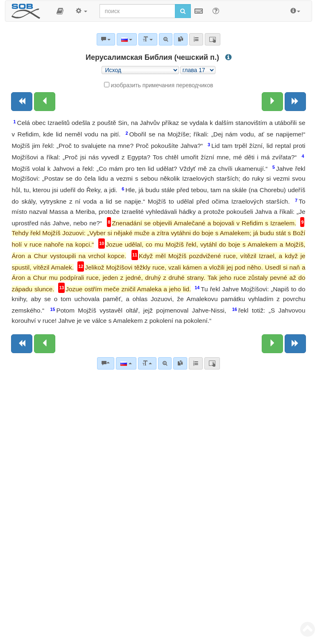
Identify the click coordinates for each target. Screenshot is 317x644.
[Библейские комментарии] (106, 363)
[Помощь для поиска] (216, 11)
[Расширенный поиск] (165, 363)
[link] (180, 363)
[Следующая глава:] (272, 102)
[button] (60, 11)
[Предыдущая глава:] (45, 102)
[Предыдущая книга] (22, 102)
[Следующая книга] (295, 102)
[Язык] (126, 363)
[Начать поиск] (183, 11)
